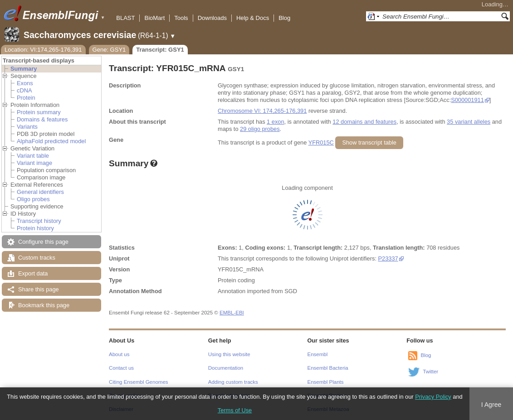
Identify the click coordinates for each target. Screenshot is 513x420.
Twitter (430, 372)
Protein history (35, 228)
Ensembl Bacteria (328, 368)
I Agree (491, 405)
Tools (181, 18)
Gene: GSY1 (109, 50)
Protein (26, 98)
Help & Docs (253, 18)
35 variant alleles (469, 122)
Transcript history (39, 221)
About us (119, 354)
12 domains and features (364, 122)
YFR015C (321, 142)
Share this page (39, 289)
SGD (291, 291)
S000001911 (467, 100)
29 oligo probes (260, 129)
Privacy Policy (433, 397)
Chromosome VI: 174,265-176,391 (262, 111)
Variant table (33, 156)
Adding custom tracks (233, 382)
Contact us (121, 368)
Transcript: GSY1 (160, 50)
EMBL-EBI (232, 313)
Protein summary (39, 112)
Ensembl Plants (326, 382)
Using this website (229, 354)
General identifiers (40, 192)
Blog (284, 18)
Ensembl (318, 354)
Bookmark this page (44, 305)
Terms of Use (235, 410)
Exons (25, 83)
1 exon (275, 122)
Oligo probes (33, 199)
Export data (33, 273)
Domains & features (42, 119)
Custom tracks (37, 258)
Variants (27, 127)
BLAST (125, 18)
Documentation (226, 368)
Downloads (212, 18)
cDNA (24, 90)
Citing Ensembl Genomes (139, 382)
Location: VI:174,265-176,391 (43, 50)
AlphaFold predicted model (51, 141)
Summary (24, 69)
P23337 (388, 258)
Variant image (34, 163)
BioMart (154, 18)
